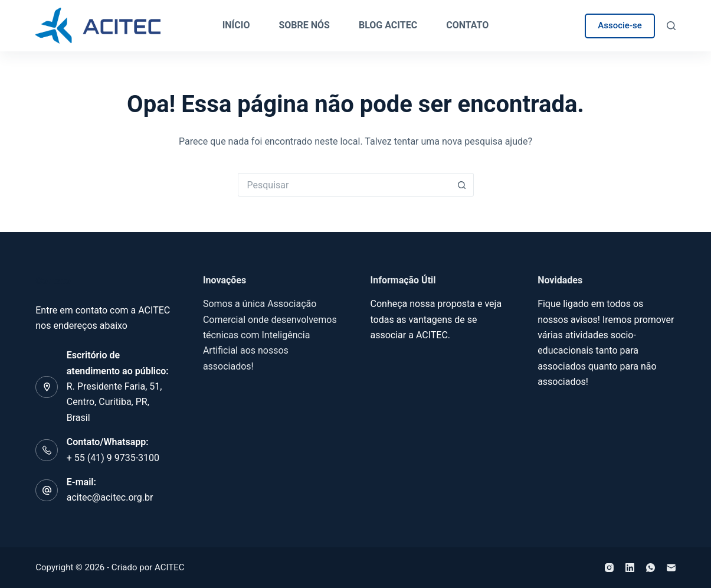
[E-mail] (671, 568)
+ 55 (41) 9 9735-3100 (113, 458)
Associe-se (620, 25)
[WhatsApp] (651, 568)
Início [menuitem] (236, 25)
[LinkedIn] (630, 568)
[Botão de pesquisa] (462, 185)
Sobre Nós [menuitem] (304, 25)
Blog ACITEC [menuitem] (388, 25)
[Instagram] (609, 568)
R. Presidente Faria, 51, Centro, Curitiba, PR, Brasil (114, 402)
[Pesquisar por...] (344, 185)
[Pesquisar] (671, 26)
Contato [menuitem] (467, 25)
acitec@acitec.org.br (110, 497)
